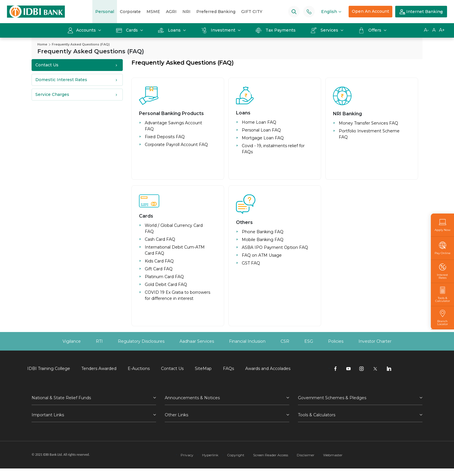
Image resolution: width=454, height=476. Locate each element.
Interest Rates (442, 271)
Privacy (187, 455)
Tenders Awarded (99, 369)
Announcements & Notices (192, 398)
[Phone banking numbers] (309, 11)
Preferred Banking (216, 12)
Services (325, 30)
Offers (370, 30)
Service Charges (52, 94)
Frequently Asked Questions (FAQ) (81, 44)
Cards (128, 30)
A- (426, 30)
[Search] (294, 11)
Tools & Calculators (317, 415)
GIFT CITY (252, 12)
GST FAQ (251, 263)
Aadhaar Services (197, 341)
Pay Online (443, 248)
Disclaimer (306, 455)
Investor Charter (375, 341)
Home (42, 44)
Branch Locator (442, 318)
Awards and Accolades (268, 369)
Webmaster (333, 455)
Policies (336, 341)
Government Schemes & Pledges (332, 398)
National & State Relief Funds (61, 398)
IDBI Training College (49, 369)
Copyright (236, 455)
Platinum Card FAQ (164, 277)
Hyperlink (210, 455)
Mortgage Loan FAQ (263, 138)
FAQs (228, 369)
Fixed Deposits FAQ (165, 137)
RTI (99, 341)
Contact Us (47, 65)
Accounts (82, 30)
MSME (153, 12)
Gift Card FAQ (159, 269)
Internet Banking (421, 12)
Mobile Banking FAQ (263, 240)
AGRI (171, 12)
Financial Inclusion (247, 341)
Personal (105, 12)
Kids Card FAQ (159, 261)
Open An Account (370, 11)
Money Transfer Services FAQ (368, 123)
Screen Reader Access (271, 455)
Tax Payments (276, 30)
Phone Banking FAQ (263, 232)
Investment (219, 30)
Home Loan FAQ (259, 122)
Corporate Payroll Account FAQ (176, 145)
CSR (285, 341)
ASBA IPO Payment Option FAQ (275, 247)
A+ (442, 30)
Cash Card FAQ (160, 239)
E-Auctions (139, 369)
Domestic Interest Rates (61, 80)
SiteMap (203, 369)
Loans (170, 30)
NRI (186, 12)
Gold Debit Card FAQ (166, 284)
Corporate (130, 12)
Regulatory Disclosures (141, 341)
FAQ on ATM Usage (262, 255)
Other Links (176, 415)
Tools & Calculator (442, 294)
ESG (309, 341)
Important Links (48, 415)
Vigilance (72, 341)
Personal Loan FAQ (261, 130)
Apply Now (443, 225)
